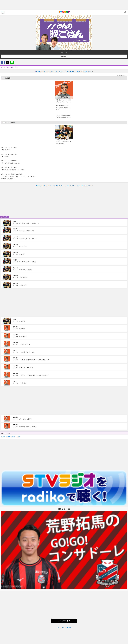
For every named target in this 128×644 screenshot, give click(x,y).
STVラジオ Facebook (64, 612)
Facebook (3, 62)
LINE (12, 62)
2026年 (3, 421)
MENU (3, 12)
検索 (125, 12)
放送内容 (63, 56)
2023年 (18, 421)
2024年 (13, 421)
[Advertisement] (64, 5)
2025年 (8, 421)
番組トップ (64, 53)
